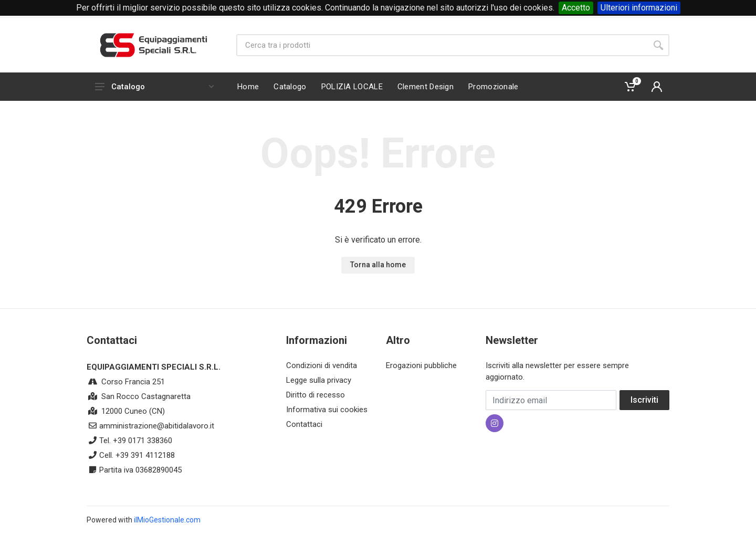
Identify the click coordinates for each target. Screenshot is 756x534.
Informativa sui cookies (327, 410)
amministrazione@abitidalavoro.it (157, 426)
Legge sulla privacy (319, 380)
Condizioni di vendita (322, 365)
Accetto (576, 8)
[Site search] (442, 45)
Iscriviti (644, 400)
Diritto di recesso (316, 395)
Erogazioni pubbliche (421, 365)
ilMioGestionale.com (167, 520)
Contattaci (304, 424)
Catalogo (154, 87)
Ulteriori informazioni (639, 8)
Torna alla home (378, 265)
